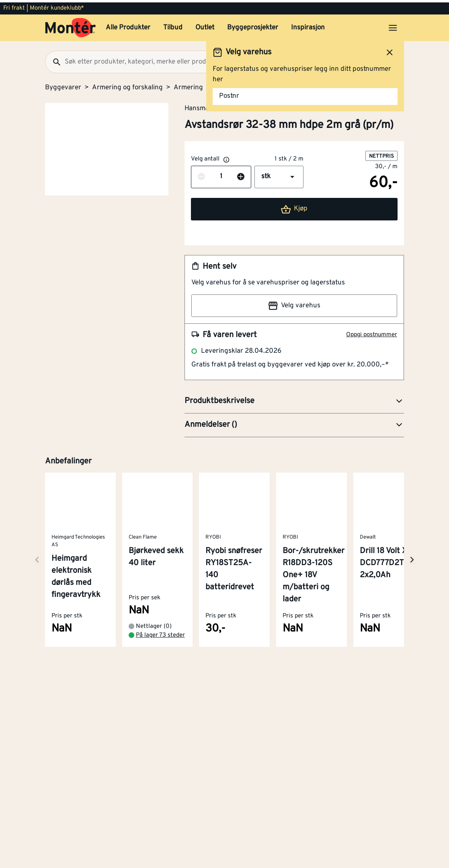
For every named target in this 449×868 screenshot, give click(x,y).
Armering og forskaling (127, 85)
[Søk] (53, 60)
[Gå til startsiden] (71, 25)
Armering (188, 85)
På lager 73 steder (160, 633)
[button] (279, 175)
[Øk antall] (241, 175)
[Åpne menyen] (393, 25)
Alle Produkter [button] (128, 25)
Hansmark (200, 106)
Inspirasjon (308, 25)
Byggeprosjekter (253, 25)
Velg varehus (294, 303)
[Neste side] (37, 557)
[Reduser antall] (201, 175)
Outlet (205, 25)
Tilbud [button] (173, 25)
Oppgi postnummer (372, 332)
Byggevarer (63, 85)
